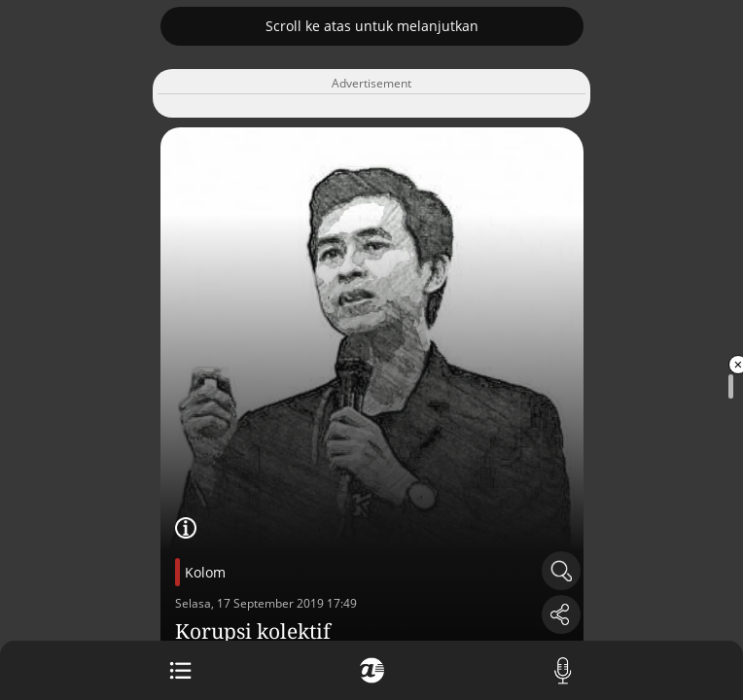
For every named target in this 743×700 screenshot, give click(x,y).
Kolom (205, 572)
